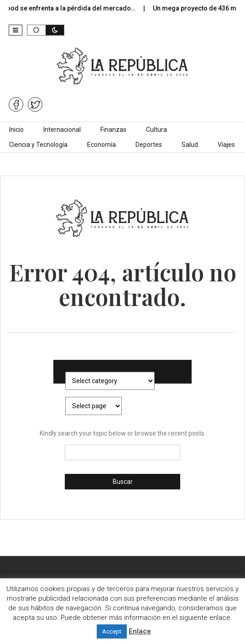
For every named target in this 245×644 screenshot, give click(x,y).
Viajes (226, 145)
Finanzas (113, 130)
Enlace (140, 631)
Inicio (16, 130)
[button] (16, 30)
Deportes (149, 145)
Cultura (156, 130)
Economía (102, 145)
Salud (190, 145)
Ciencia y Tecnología (38, 145)
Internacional (62, 130)
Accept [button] (112, 631)
